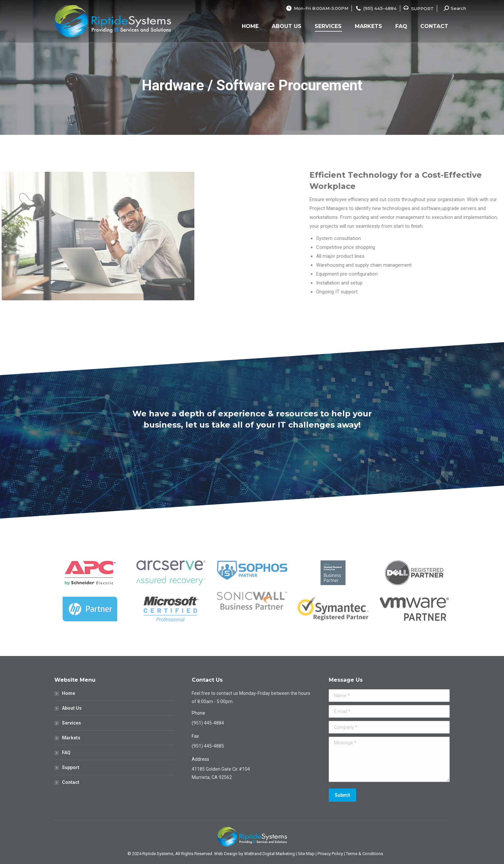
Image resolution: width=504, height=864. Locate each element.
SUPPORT (422, 9)
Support (71, 767)
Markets (71, 738)
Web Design (226, 854)
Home (69, 693)
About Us (72, 708)
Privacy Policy (330, 854)
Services (71, 723)
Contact (71, 782)
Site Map (306, 854)
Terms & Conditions (364, 854)
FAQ (66, 753)
